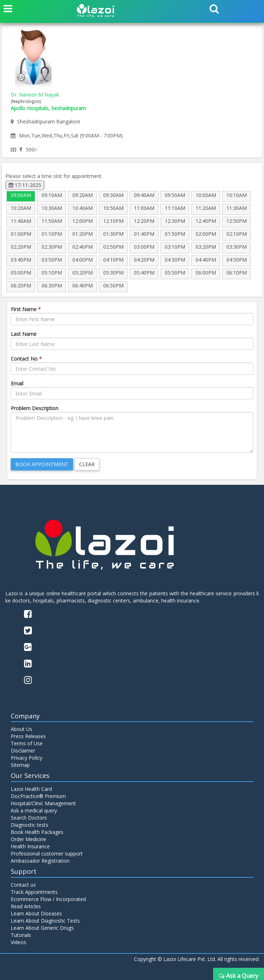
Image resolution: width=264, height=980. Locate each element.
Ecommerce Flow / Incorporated (48, 899)
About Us (21, 729)
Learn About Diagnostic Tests (45, 921)
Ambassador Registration (40, 861)
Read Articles (26, 906)
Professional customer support (47, 854)
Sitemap (20, 765)
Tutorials (21, 935)
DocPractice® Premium (38, 796)
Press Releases (28, 736)
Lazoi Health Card (31, 789)
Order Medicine (28, 839)
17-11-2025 (25, 185)
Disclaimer (23, 751)
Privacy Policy (27, 758)
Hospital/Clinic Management (43, 803)
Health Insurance (30, 846)
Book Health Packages (37, 832)
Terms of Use (27, 743)
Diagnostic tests (30, 825)
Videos (18, 942)
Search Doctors (29, 818)
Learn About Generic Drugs (42, 928)
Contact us (23, 885)
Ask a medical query (34, 810)
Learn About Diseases (36, 913)
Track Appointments (34, 892)
